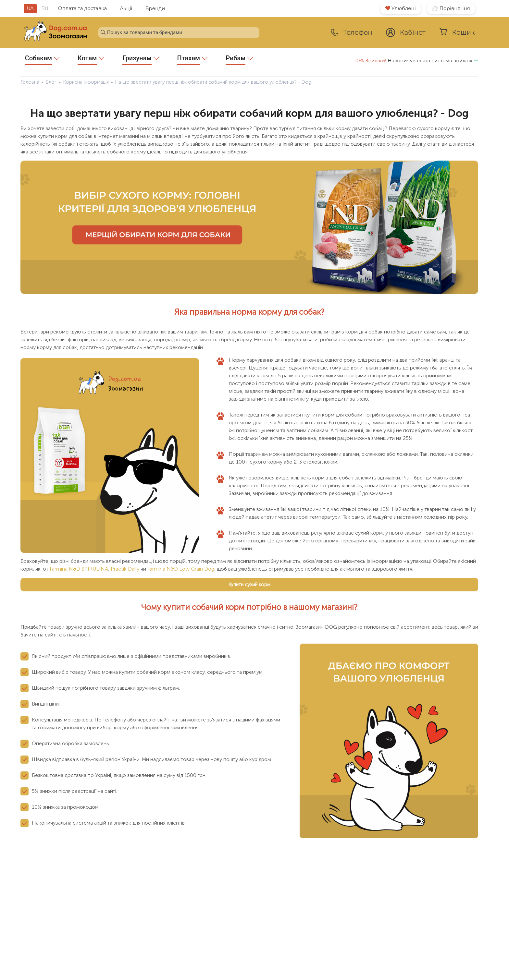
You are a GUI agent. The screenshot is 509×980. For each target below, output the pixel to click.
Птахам (193, 60)
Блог (51, 82)
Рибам (239, 60)
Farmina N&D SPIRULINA (79, 569)
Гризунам (141, 60)
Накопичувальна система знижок (416, 60)
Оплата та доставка (83, 8)
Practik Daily (125, 569)
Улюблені (401, 8)
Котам (91, 60)
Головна (30, 82)
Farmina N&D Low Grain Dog (181, 569)
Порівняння (451, 8)
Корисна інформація (86, 82)
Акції (126, 8)
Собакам (42, 60)
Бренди (155, 8)
